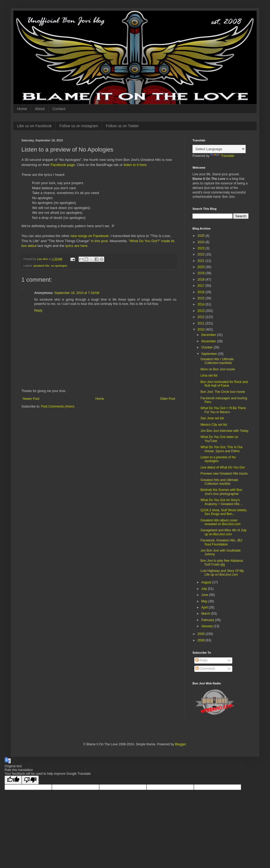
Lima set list (209, 375)
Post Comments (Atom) (58, 406)
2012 (202, 317)
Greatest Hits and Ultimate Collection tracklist (219, 482)
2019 (202, 273)
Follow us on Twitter (122, 126)
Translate (222, 156)
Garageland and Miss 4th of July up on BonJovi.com (223, 532)
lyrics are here (76, 246)
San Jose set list (212, 418)
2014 (202, 304)
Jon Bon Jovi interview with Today (224, 431)
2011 (202, 323)
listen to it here (135, 165)
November (209, 341)
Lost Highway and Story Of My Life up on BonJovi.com (222, 573)
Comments (205, 669)
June (205, 595)
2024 (202, 242)
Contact (59, 109)
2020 (202, 267)
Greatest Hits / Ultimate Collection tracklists (217, 361)
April (205, 607)
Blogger (180, 744)
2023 (202, 248)
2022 (202, 254)
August (207, 582)
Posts (201, 660)
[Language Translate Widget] (219, 149)
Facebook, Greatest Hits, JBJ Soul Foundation (221, 542)
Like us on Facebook (34, 126)
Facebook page (63, 165)
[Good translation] (13, 780)
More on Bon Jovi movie (218, 369)
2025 (202, 236)
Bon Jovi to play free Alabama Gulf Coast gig (222, 563)
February (208, 620)
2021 (202, 261)
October (207, 347)
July (205, 589)
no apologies (59, 266)
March (206, 614)
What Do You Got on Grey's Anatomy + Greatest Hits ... (222, 502)
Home (22, 109)
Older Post (167, 399)
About (40, 109)
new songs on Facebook (90, 236)
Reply (38, 311)
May (205, 601)
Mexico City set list (214, 425)
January (207, 626)
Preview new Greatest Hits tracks (224, 474)
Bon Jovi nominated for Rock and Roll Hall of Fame (224, 384)
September (210, 354)
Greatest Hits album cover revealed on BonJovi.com (221, 522)
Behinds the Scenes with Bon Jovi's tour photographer (221, 492)
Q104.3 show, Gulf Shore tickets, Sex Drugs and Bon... (224, 512)
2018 (202, 280)
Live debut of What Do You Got (223, 467)
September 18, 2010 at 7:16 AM (77, 293)
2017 (202, 286)
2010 (202, 330)
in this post (99, 241)
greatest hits (42, 266)
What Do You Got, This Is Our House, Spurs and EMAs (222, 449)
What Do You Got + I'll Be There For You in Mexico (223, 410)
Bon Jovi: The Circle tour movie (223, 392)
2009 (202, 634)
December (209, 335)
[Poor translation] (30, 780)
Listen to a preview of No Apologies (218, 459)
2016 (202, 292)
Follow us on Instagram (79, 126)
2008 (202, 640)
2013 (202, 311)
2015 (202, 298)
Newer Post (31, 399)
